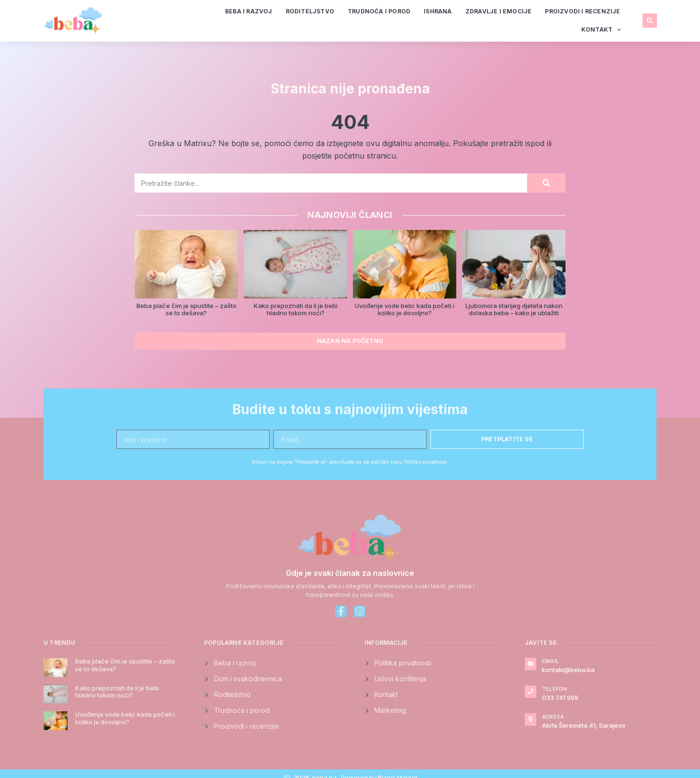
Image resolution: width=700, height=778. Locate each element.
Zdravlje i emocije (499, 11)
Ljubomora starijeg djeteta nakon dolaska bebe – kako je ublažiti (514, 309)
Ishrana (438, 11)
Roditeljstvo (310, 11)
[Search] (546, 183)
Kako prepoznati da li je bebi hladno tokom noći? (296, 309)
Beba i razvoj (249, 11)
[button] (650, 21)
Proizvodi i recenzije (582, 11)
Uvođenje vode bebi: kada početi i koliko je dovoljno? (405, 309)
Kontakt (601, 30)
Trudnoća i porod (379, 11)
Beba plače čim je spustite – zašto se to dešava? (186, 309)
